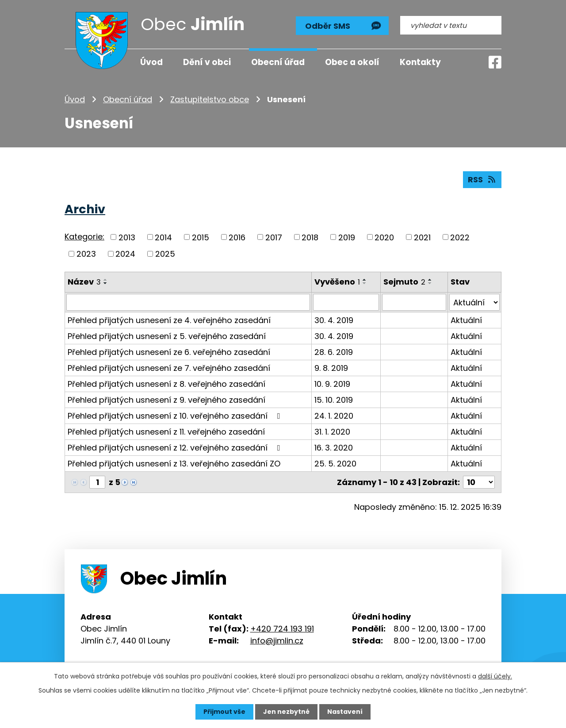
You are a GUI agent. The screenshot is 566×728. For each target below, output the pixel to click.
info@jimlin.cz (277, 640)
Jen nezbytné (286, 712)
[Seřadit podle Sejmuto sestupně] (430, 283)
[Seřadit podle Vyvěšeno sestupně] (365, 283)
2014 (163, 237)
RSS (482, 179)
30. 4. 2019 (334, 320)
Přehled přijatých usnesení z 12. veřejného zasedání (176, 448)
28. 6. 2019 (334, 352)
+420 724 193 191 (282, 628)
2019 (347, 237)
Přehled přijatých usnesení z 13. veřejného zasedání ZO (174, 464)
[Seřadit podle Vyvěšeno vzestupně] (365, 280)
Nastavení (345, 712)
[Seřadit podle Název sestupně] (106, 283)
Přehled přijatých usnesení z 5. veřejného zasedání (167, 336)
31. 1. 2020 (332, 432)
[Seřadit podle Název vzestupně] (106, 280)
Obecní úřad (128, 99)
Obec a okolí (352, 62)
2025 (165, 254)
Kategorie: (84, 237)
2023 (86, 254)
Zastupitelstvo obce (210, 99)
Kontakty (420, 62)
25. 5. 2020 (335, 464)
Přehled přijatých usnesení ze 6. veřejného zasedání (169, 352)
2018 (310, 237)
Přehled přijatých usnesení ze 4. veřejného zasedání (169, 320)
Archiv (85, 209)
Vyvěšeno (337, 282)
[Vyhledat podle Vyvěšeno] (346, 302)
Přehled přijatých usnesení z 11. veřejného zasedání (166, 432)
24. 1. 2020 (334, 416)
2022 (460, 237)
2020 (384, 237)
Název (84, 282)
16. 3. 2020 (334, 448)
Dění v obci (207, 62)
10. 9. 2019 (332, 384)
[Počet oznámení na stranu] (479, 482)
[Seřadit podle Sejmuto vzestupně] (430, 280)
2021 (422, 237)
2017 (274, 237)
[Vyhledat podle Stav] (474, 302)
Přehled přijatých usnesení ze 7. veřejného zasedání (169, 368)
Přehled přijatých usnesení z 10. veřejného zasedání (176, 416)
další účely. (495, 676)
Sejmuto (404, 282)
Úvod (75, 99)
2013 (127, 237)
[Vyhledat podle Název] (188, 302)
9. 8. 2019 (331, 368)
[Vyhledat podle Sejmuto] (414, 302)
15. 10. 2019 (334, 400)
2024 (125, 254)
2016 (237, 237)
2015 (201, 237)
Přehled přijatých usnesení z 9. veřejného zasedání (166, 400)
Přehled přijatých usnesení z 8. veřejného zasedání (166, 384)
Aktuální (466, 320)
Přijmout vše (224, 712)
